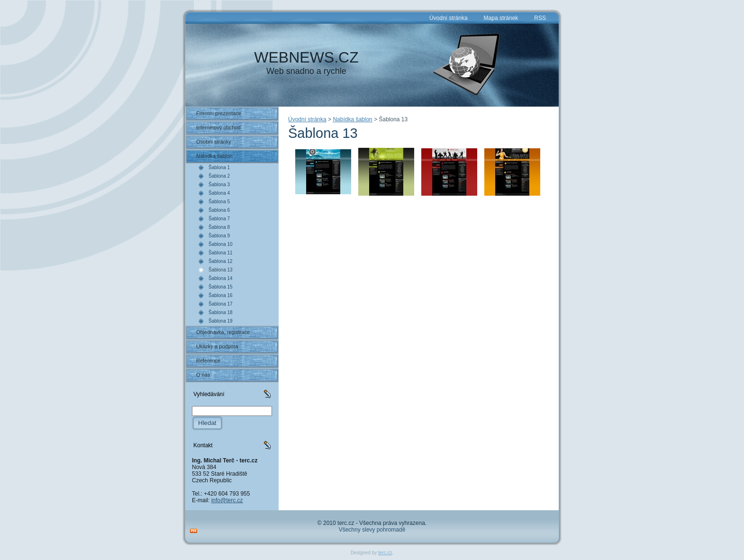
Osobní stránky (214, 142)
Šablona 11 (221, 253)
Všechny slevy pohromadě (372, 530)
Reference (208, 361)
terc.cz (385, 553)
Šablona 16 (221, 295)
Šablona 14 (221, 278)
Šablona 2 (219, 176)
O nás (203, 375)
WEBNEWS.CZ (306, 57)
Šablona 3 (219, 185)
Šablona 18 (221, 312)
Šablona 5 (219, 202)
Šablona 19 (221, 321)
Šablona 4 (219, 193)
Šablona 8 (219, 227)
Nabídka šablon (214, 156)
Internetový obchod (218, 127)
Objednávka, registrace (223, 332)
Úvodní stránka (307, 119)
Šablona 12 (221, 261)
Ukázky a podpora (217, 346)
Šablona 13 (221, 270)
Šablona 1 (219, 167)
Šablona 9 (219, 236)
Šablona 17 (221, 304)
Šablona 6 (219, 210)
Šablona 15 (221, 287)
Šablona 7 (219, 219)
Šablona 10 (221, 244)
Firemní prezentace (219, 113)
